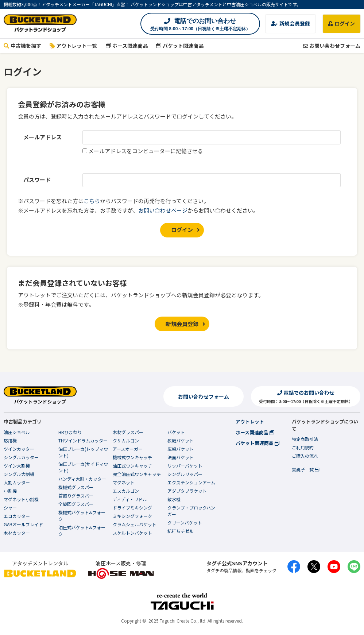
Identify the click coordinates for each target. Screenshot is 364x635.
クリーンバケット (185, 522)
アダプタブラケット (187, 491)
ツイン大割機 (17, 466)
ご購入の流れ (305, 456)
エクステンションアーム (191, 482)
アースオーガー (128, 449)
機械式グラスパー (76, 487)
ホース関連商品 (127, 46)
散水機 (174, 499)
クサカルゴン (126, 440)
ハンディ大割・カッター (82, 479)
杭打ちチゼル (181, 531)
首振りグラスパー (76, 495)
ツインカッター (19, 449)
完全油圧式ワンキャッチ (137, 474)
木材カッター (17, 533)
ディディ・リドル (130, 499)
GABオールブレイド (23, 524)
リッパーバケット (185, 466)
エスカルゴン (126, 491)
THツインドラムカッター (83, 440)
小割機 (10, 491)
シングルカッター (21, 457)
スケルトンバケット (132, 533)
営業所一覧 (305, 470)
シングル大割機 (19, 474)
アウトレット (250, 421)
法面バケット (181, 457)
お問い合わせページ (163, 210)
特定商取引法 (305, 439)
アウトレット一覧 (73, 46)
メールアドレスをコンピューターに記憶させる (146, 151)
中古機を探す (22, 46)
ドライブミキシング (132, 508)
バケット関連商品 (180, 46)
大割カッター (17, 482)
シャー (10, 508)
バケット (176, 432)
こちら (92, 201)
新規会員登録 (291, 23)
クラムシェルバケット (135, 524)
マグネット (124, 482)
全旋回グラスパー (76, 504)
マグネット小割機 (21, 499)
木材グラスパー (128, 432)
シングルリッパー (185, 474)
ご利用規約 (303, 447)
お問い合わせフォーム (332, 46)
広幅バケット (181, 449)
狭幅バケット (181, 440)
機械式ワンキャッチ (132, 457)
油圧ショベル (17, 432)
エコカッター (17, 516)
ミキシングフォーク (132, 516)
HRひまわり (70, 432)
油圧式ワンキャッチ (132, 466)
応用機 (10, 440)
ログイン (342, 23)
